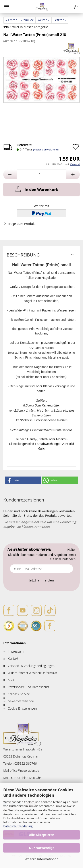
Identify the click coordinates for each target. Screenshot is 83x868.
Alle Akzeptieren (42, 835)
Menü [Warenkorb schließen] (7, 7)
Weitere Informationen (42, 859)
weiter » (43, 20)
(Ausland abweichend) (46, 149)
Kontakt (13, 658)
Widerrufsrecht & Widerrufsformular (32, 673)
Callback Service (19, 694)
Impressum (16, 651)
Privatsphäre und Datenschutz (29, 687)
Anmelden (42, 526)
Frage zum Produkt (22, 224)
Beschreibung (23, 255)
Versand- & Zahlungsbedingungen (31, 666)
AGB (11, 680)
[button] (10, 174)
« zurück (27, 20)
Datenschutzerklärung (18, 826)
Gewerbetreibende (21, 701)
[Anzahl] (41, 174)
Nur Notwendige (42, 848)
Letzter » (60, 20)
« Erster (11, 20)
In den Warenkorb (37, 189)
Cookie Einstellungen (22, 708)
